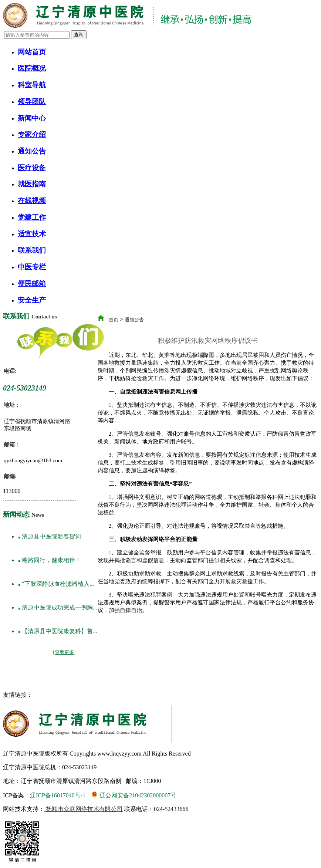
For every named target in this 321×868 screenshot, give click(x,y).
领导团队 (32, 102)
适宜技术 (32, 234)
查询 (79, 35)
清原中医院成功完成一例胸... (60, 607)
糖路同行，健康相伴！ (51, 560)
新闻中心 (32, 118)
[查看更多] (64, 652)
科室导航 (32, 85)
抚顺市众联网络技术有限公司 (84, 809)
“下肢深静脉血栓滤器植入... (58, 584)
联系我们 (32, 250)
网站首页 (32, 52)
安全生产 (32, 300)
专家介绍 (32, 134)
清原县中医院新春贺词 (51, 536)
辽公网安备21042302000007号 (134, 795)
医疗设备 (32, 168)
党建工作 (32, 217)
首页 (114, 320)
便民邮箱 (32, 283)
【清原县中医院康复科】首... (60, 631)
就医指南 (32, 184)
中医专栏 (32, 267)
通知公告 (32, 151)
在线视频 (32, 201)
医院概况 (32, 68)
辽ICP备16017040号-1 (58, 795)
